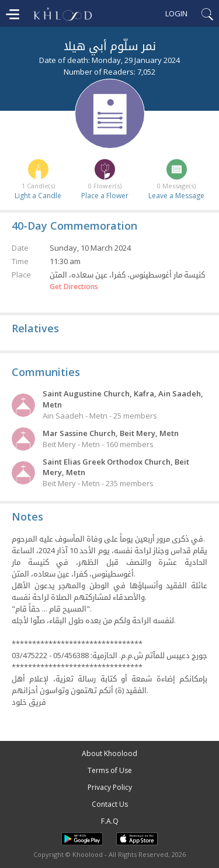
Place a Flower (105, 196)
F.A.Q (110, 821)
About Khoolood (109, 753)
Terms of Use (110, 770)
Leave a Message (176, 196)
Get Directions (74, 287)
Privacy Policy (110, 787)
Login (176, 13)
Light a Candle (38, 196)
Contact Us (110, 804)
